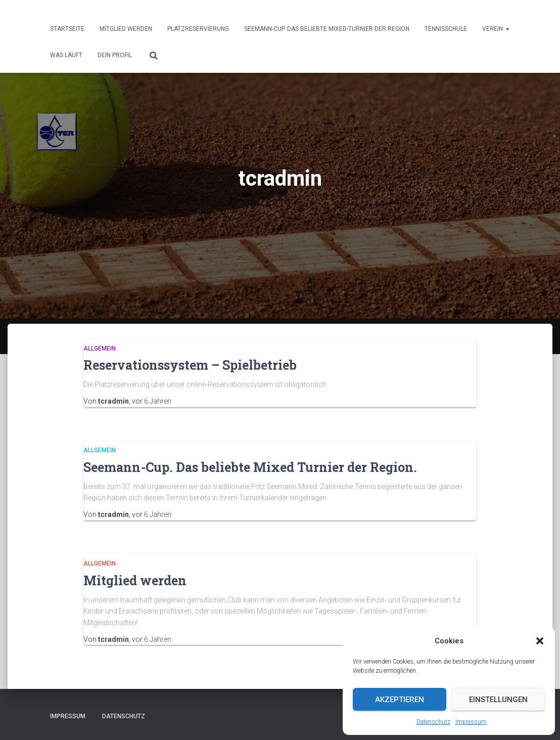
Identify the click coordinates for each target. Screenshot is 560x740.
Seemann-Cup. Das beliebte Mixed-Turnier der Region (327, 29)
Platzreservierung (198, 29)
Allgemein (100, 349)
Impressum (471, 722)
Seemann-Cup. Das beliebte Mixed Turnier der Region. (250, 467)
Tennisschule (446, 29)
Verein (496, 29)
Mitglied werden (126, 29)
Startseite (67, 29)
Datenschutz (433, 722)
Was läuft (66, 55)
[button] (540, 641)
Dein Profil (115, 55)
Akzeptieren (400, 700)
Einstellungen (498, 700)
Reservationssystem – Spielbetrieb (190, 365)
